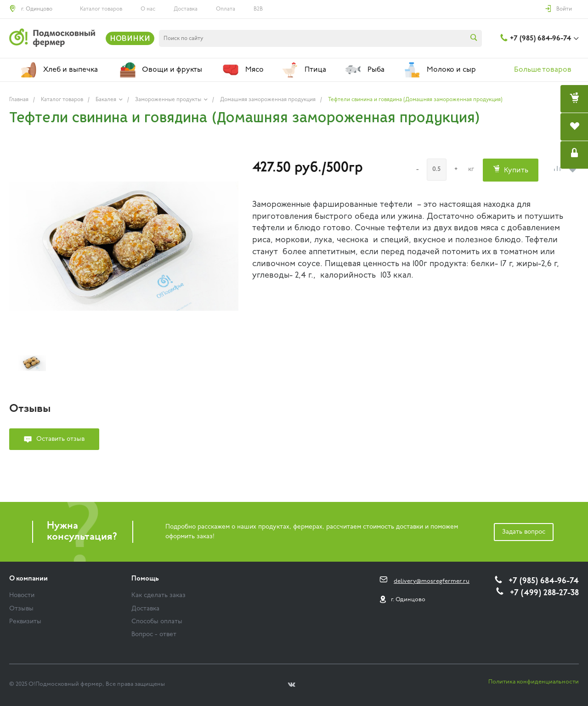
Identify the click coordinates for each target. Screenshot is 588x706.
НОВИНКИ (130, 38)
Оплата (226, 9)
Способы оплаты (157, 622)
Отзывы (21, 609)
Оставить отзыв (60, 439)
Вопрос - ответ (154, 635)
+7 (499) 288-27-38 (544, 593)
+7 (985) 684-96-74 (540, 39)
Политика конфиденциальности (534, 682)
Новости (22, 595)
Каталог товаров (101, 9)
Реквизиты (25, 622)
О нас (148, 9)
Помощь (145, 579)
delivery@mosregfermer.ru (432, 581)
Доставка (186, 9)
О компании (28, 579)
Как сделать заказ (158, 595)
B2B (258, 9)
